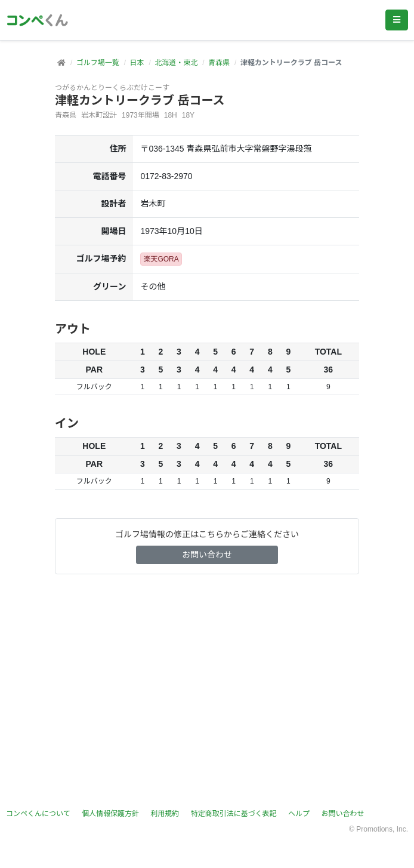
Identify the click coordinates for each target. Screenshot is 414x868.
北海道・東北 (176, 63)
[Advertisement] (207, 691)
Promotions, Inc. (382, 829)
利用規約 (165, 814)
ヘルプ (299, 814)
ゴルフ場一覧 (98, 63)
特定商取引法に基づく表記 (234, 814)
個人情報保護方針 (110, 814)
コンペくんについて (38, 814)
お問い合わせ (207, 555)
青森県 (219, 63)
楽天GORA (161, 259)
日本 (137, 63)
